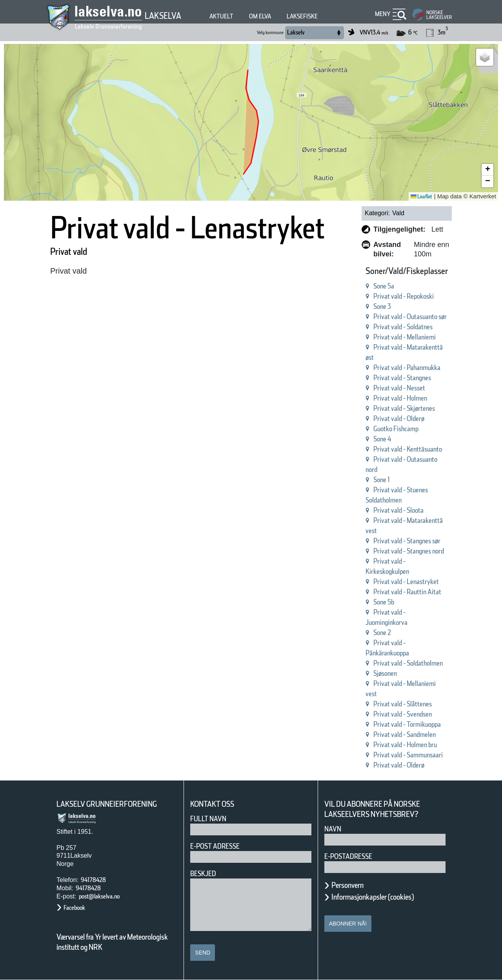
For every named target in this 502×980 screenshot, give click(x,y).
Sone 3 (382, 306)
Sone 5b (384, 602)
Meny (383, 14)
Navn (333, 829)
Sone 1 (382, 480)
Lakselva (163, 16)
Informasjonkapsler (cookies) (373, 897)
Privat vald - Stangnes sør (407, 541)
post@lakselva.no (99, 896)
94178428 (93, 880)
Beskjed (203, 874)
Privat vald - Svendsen (403, 714)
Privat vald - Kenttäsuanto (408, 449)
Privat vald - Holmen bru (405, 745)
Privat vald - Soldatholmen (408, 663)
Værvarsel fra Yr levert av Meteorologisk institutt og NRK (112, 942)
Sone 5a (384, 286)
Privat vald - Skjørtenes (404, 408)
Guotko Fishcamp (396, 429)
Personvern (347, 885)
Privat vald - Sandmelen (405, 734)
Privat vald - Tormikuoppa (407, 724)
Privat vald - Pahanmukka (407, 367)
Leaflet (421, 196)
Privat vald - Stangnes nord (409, 551)
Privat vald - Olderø (399, 418)
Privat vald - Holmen (400, 398)
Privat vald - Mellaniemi (405, 337)
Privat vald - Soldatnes (403, 327)
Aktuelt (221, 16)
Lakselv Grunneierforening (107, 804)
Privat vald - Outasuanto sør (410, 317)
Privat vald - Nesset (399, 388)
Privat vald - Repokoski (404, 296)
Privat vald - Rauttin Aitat (407, 592)
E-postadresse (348, 856)
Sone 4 (382, 439)
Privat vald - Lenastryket (406, 582)
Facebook (74, 908)
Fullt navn (208, 819)
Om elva (260, 16)
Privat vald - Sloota (398, 510)
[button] (485, 57)
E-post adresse (215, 846)
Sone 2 (382, 632)
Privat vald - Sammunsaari (408, 755)
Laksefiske (302, 16)
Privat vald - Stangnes (402, 378)
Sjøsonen (385, 673)
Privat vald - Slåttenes (403, 704)
